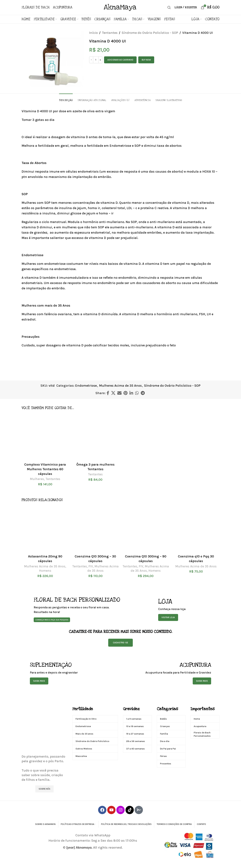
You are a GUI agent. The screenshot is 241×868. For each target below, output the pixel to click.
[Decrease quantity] (91, 60)
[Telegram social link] (143, 393)
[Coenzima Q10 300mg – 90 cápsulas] (146, 529)
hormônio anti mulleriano (177, 314)
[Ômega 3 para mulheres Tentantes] (95, 437)
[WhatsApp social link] (137, 393)
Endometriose (86, 386)
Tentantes (110, 33)
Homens (45, 571)
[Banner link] (88, 609)
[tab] (66, 99)
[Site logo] (121, 7)
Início (93, 33)
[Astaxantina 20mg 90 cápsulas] (45, 529)
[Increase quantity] (100, 60)
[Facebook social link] (108, 393)
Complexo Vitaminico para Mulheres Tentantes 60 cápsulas (45, 469)
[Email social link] (119, 393)
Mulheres (37, 479)
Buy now (146, 60)
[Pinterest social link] (125, 393)
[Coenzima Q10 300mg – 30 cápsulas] (95, 529)
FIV (91, 566)
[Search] (169, 7)
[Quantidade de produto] (96, 60)
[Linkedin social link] (131, 393)
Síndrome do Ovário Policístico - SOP (150, 33)
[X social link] (113, 393)
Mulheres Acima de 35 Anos (120, 386)
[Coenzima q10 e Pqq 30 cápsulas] (196, 529)
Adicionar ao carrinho (120, 60)
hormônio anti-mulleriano (104, 222)
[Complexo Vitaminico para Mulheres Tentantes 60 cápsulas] (45, 437)
